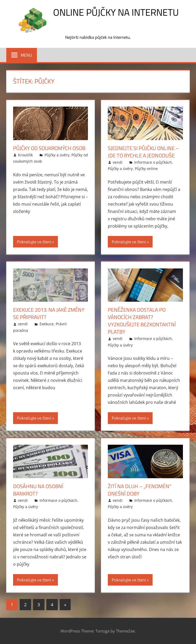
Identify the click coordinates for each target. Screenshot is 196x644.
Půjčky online (146, 169)
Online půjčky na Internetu (116, 12)
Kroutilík (25, 155)
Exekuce (47, 324)
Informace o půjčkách (153, 162)
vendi (118, 162)
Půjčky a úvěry (57, 155)
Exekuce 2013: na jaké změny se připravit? (49, 313)
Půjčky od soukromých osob (49, 148)
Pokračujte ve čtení (34, 242)
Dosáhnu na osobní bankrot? (38, 490)
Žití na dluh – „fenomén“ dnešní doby (139, 490)
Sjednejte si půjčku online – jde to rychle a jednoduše (143, 152)
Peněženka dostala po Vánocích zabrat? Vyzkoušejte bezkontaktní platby (142, 321)
